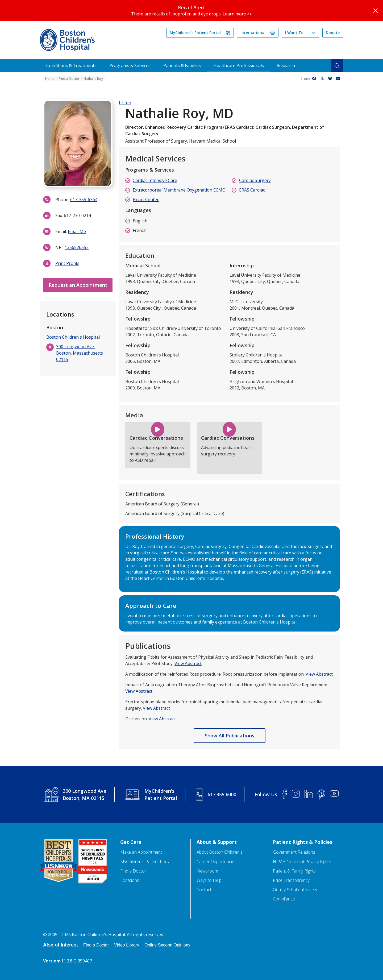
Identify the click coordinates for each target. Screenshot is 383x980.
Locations (130, 880)
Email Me (77, 231)
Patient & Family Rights (294, 871)
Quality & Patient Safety (295, 890)
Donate (333, 33)
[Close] (376, 11)
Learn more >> (237, 14)
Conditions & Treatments (71, 65)
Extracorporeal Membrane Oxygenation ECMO (179, 190)
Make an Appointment (141, 852)
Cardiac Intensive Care (155, 180)
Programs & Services (130, 65)
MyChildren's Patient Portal (195, 33)
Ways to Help (209, 880)
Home (50, 79)
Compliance (284, 899)
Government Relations (294, 852)
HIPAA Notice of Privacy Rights (302, 862)
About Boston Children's (220, 852)
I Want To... (296, 33)
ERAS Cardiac (252, 190)
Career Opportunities (217, 862)
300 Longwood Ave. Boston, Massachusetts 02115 (80, 353)
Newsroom (207, 871)
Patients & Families (182, 65)
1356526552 (77, 247)
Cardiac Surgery (255, 180)
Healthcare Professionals (239, 65)
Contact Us (207, 890)
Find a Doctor (69, 79)
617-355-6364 (84, 200)
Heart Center (146, 200)
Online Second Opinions (167, 945)
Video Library (127, 945)
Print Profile (67, 263)
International (253, 33)
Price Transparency (291, 880)
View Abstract (188, 663)
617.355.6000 (222, 794)
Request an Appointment (78, 285)
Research (286, 65)
